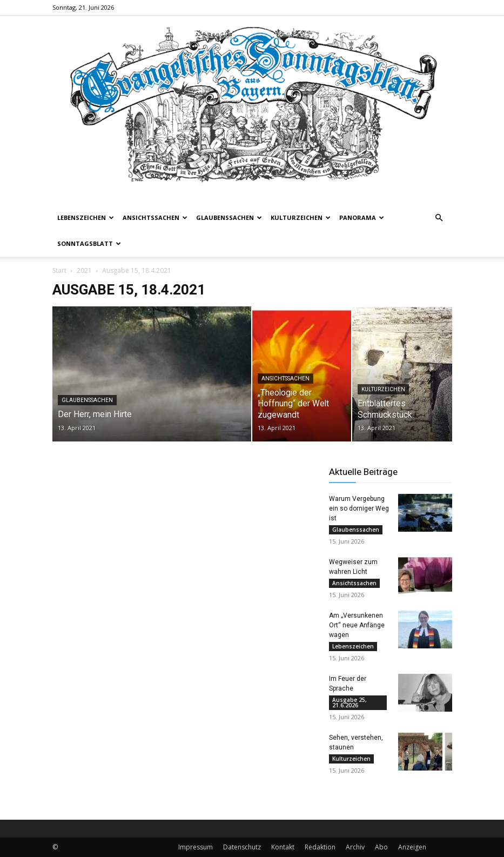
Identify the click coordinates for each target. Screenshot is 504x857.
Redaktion (320, 847)
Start (59, 270)
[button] (439, 218)
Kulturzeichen (301, 217)
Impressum (196, 847)
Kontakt (283, 847)
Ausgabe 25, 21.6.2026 (350, 702)
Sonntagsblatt (89, 243)
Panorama (362, 217)
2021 (84, 270)
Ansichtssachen (155, 217)
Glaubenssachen (229, 217)
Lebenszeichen (86, 217)
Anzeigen (412, 847)
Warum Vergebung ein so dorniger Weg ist (359, 508)
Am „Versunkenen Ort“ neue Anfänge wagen (357, 625)
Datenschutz (242, 847)
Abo (381, 847)
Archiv (355, 847)
